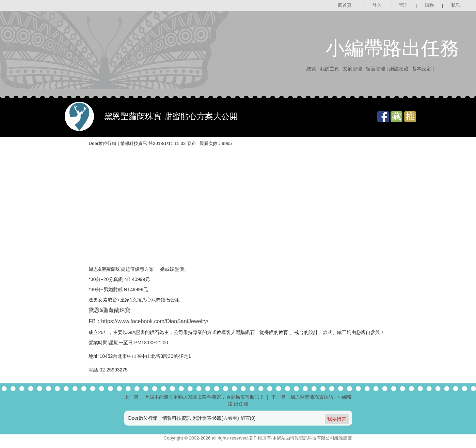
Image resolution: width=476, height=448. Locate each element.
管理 (403, 5)
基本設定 (422, 69)
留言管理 (376, 69)
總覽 (311, 69)
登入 (377, 5)
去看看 (230, 418)
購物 (429, 5)
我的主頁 (330, 69)
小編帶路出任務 (392, 48)
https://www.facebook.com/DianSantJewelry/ (155, 321)
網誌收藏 (399, 69)
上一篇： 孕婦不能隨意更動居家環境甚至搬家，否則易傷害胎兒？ (194, 397)
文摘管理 (352, 69)
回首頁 (345, 5)
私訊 (456, 5)
